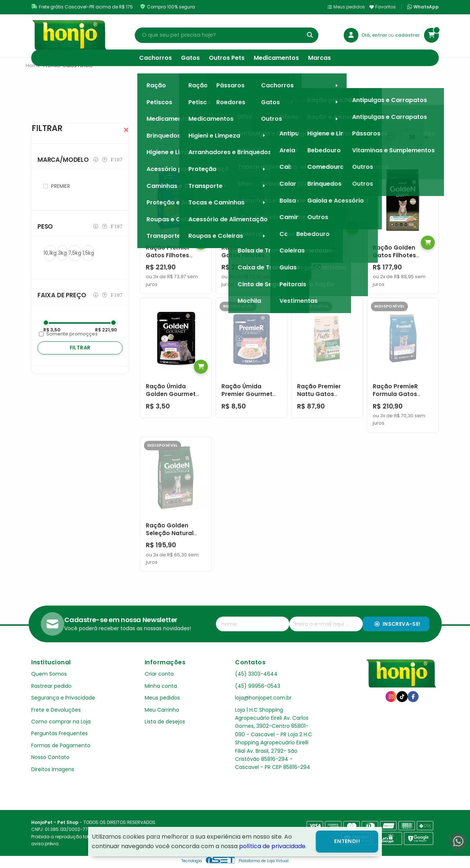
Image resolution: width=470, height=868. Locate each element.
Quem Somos (49, 674)
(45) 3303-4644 (256, 674)
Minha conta (161, 686)
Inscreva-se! (397, 624)
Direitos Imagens (53, 769)
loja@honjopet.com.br (263, 698)
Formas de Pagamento (61, 745)
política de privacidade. (273, 846)
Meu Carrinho (162, 710)
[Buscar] (310, 35)
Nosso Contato (50, 757)
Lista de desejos (165, 722)
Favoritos (383, 7)
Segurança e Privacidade (63, 698)
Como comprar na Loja (61, 722)
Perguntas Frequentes (59, 733)
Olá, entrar (375, 35)
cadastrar (407, 35)
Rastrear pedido (51, 686)
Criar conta (159, 674)
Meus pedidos (346, 7)
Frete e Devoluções (56, 710)
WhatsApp (423, 7)
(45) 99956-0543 (258, 686)
